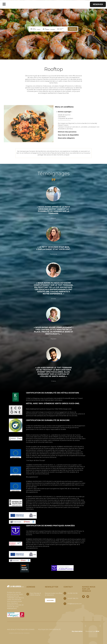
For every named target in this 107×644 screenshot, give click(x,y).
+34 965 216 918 (72, 593)
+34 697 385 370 (73, 598)
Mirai (97, 631)
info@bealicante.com (74, 604)
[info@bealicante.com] (65, 604)
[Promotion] (63, 30)
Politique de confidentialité (49, 629)
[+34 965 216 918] (65, 593)
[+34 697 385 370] (65, 598)
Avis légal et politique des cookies (21, 629)
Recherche (73, 29)
